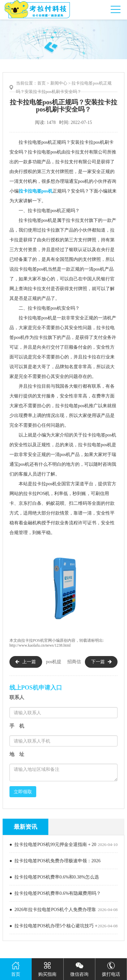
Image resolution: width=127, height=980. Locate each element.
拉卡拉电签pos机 (36, 191)
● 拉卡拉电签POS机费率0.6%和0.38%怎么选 (54, 877)
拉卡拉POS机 (33, 640)
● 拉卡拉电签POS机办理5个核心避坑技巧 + (54, 926)
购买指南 (47, 967)
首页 (41, 83)
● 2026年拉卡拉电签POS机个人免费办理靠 (53, 910)
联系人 (17, 697)
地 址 (17, 754)
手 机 (17, 726)
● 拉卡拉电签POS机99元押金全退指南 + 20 (53, 845)
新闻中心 (59, 83)
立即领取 (23, 792)
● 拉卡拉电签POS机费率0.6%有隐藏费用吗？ (55, 893)
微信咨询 (79, 967)
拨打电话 (111, 967)
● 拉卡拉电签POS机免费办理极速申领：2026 (55, 861)
